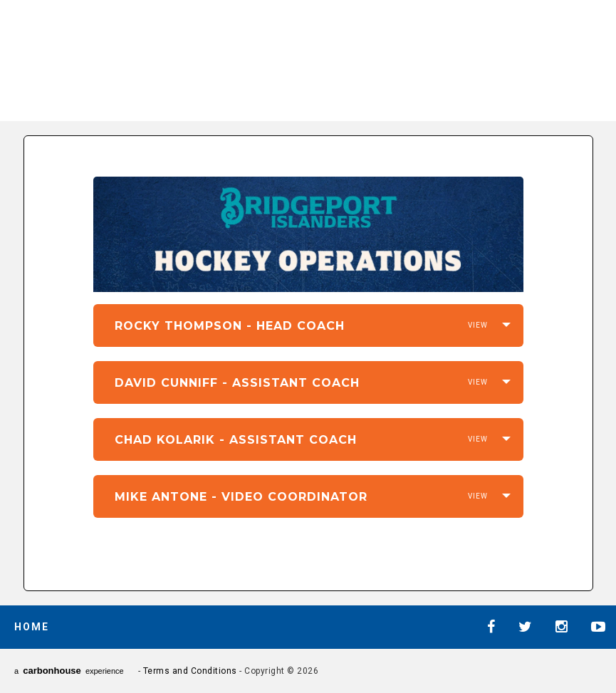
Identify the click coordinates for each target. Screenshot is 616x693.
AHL (407, 57)
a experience (69, 671)
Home (32, 627)
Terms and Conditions (190, 671)
